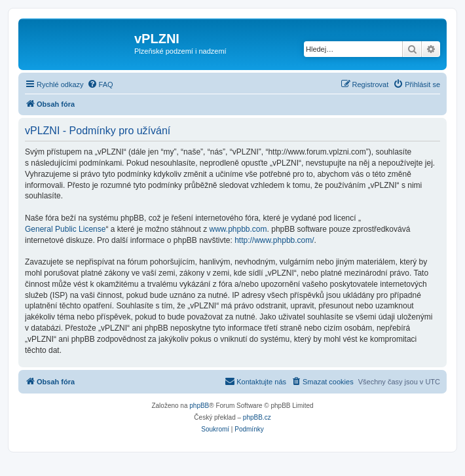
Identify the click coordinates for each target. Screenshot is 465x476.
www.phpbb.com (238, 229)
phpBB (199, 406)
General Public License (65, 229)
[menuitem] (100, 84)
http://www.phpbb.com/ (274, 240)
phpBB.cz (257, 417)
